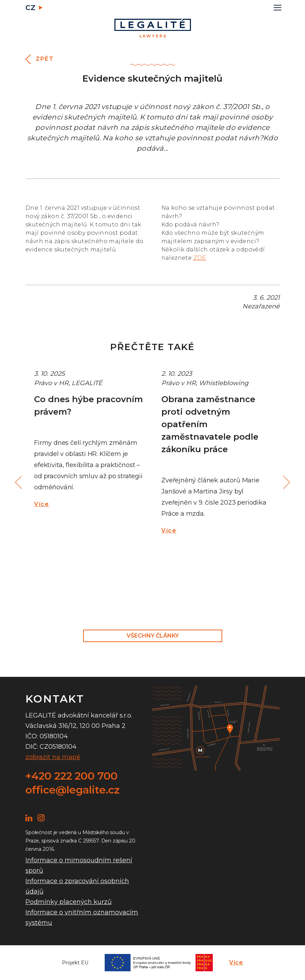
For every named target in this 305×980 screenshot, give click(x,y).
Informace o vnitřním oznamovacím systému (82, 917)
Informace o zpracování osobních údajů (77, 886)
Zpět (45, 59)
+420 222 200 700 (71, 776)
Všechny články (153, 636)
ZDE (200, 258)
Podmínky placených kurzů (69, 902)
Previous (19, 483)
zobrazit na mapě (53, 757)
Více (42, 504)
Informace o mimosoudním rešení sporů (79, 865)
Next (286, 483)
